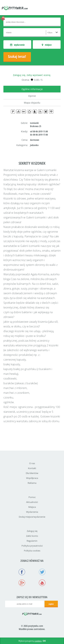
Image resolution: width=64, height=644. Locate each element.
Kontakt (32, 468)
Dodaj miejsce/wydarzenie (32, 517)
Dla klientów (32, 473)
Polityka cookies (32, 551)
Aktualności (32, 502)
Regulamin (32, 541)
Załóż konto (32, 536)
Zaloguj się (32, 531)
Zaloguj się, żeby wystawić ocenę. (32, 75)
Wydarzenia (32, 512)
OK (44, 641)
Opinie (32, 96)
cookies (38, 641)
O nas (32, 463)
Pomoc (32, 497)
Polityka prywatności (32, 546)
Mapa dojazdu (32, 103)
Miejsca (32, 507)
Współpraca (32, 478)
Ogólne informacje (32, 89)
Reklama (32, 483)
